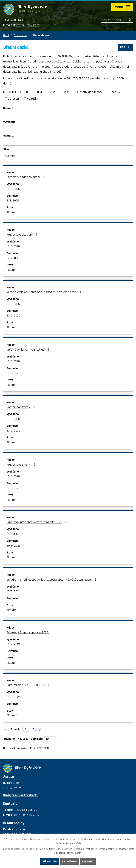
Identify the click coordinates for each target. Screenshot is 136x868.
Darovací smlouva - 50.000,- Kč (29, 685)
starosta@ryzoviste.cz (26, 25)
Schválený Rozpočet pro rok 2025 (31, 632)
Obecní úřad (21, 35)
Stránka (16, 729)
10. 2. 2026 (13, 304)
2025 (53, 92)
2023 (25, 92)
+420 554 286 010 (21, 20)
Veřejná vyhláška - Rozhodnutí (29, 350)
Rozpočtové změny (22, 407)
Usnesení (14, 99)
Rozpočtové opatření (23, 235)
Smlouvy (115, 92)
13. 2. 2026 (13, 189)
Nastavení (88, 861)
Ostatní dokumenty (90, 92)
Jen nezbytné (69, 861)
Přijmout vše (50, 861)
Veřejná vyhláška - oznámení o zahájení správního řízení (45, 292)
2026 (67, 92)
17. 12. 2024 (13, 591)
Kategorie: (9, 92)
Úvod (6, 35)
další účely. (76, 843)
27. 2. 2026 (13, 316)
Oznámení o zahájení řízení (26, 177)
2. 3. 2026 (13, 200)
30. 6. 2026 (14, 546)
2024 (39, 92)
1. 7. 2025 (12, 534)
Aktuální (12, 212)
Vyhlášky (32, 99)
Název (7, 108)
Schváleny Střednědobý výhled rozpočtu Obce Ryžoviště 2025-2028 (52, 580)
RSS (126, 47)
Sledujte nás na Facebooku (21, 795)
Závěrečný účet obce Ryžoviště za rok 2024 (37, 522)
